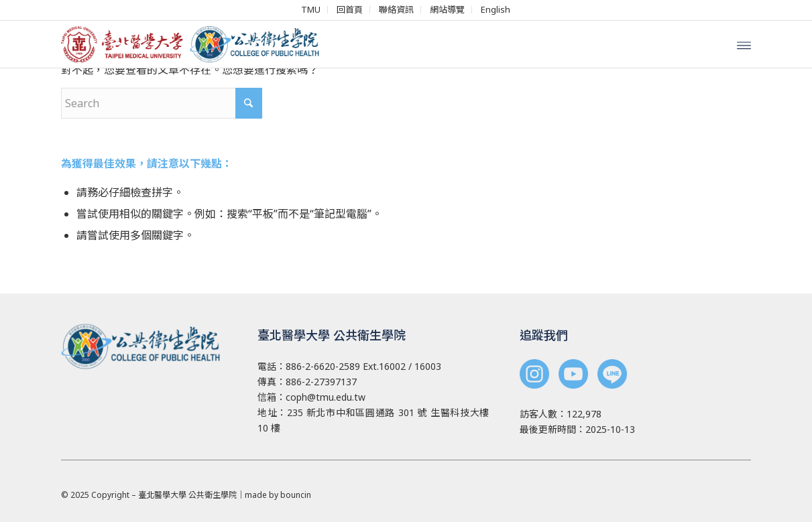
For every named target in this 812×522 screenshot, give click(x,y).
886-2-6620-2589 (323, 366)
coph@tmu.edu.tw (326, 397)
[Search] (162, 103)
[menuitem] (311, 10)
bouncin (296, 495)
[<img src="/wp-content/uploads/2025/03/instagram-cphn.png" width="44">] (534, 375)
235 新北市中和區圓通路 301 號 (357, 412)
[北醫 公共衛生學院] (195, 44)
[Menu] (744, 44)
